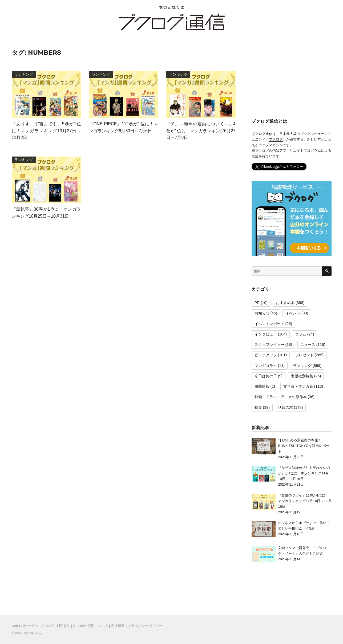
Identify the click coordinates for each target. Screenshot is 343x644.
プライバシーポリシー (145, 626)
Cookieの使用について (90, 626)
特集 (258, 407)
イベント (293, 313)
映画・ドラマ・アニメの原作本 (281, 397)
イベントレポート (269, 324)
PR (257, 303)
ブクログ (276, 139)
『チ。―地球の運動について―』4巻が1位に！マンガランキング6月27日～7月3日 (201, 131)
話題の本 (285, 407)
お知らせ (262, 313)
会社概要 (118, 626)
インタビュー (266, 334)
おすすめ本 (285, 303)
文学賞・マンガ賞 (298, 386)
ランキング (302, 366)
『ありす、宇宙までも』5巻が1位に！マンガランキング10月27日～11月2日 (46, 131)
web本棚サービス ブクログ (33, 626)
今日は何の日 (266, 376)
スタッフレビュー (269, 345)
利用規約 (63, 626)
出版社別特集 (302, 376)
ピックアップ (266, 355)
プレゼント (304, 355)
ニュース (308, 345)
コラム (301, 334)
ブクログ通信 (172, 22)
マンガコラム (266, 366)
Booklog (36, 633)
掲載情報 (262, 386)
